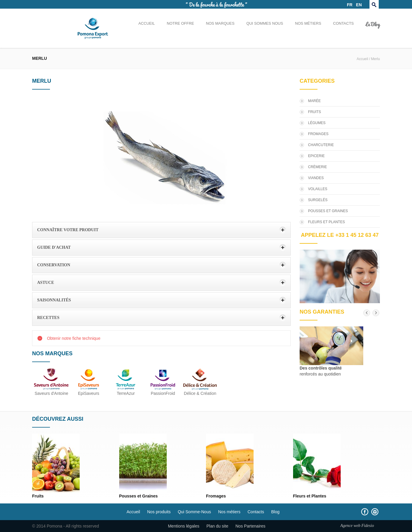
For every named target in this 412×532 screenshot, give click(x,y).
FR (350, 5)
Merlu (375, 59)
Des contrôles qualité (321, 368)
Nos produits (159, 512)
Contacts (343, 23)
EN (359, 5)
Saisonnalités (54, 300)
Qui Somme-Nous (194, 512)
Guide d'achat (54, 247)
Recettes (48, 318)
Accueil (146, 23)
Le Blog (373, 24)
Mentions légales (184, 526)
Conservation (54, 265)
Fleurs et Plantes (310, 496)
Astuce (46, 283)
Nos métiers (308, 23)
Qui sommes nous (265, 23)
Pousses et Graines (139, 496)
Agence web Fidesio (357, 525)
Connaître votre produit (68, 230)
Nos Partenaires (250, 526)
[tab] (161, 230)
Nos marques (220, 23)
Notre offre (180, 23)
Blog (275, 512)
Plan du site (217, 526)
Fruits (38, 496)
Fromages (216, 496)
